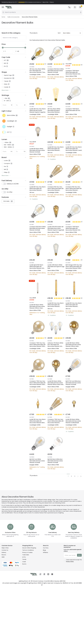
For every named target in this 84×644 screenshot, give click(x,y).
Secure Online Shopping (29, 548)
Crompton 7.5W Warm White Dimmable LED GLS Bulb (73, 110)
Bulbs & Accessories (14, 17)
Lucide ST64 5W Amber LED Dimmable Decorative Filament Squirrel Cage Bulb (56, 228)
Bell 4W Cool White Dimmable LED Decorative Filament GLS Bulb (37, 461)
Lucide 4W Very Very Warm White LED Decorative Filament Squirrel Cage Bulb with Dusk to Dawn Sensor (38, 111)
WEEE (3, 557)
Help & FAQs (5, 548)
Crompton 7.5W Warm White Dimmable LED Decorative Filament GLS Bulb (73, 73)
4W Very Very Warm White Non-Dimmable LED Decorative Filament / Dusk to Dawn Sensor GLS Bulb (38, 71)
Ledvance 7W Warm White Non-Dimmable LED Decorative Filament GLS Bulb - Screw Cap (55, 345)
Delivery (4, 552)
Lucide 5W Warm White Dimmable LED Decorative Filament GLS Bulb (37, 150)
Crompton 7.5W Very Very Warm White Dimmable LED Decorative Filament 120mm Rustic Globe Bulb (38, 345)
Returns (4, 555)
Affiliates (45, 552)
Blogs (44, 550)
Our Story (46, 548)
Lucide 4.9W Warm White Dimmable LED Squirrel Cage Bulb (56, 267)
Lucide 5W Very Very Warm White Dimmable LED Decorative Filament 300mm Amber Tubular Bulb (56, 150)
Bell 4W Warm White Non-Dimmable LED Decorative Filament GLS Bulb (55, 461)
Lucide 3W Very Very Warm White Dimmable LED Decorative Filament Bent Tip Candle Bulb (38, 422)
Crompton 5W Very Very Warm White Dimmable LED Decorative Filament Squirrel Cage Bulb (56, 189)
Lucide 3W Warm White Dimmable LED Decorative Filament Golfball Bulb (73, 421)
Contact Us (5, 550)
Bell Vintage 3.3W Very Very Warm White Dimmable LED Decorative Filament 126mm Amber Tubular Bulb (74, 267)
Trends (24, 559)
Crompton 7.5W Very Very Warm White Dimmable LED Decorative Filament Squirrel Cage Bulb (56, 422)
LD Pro (24, 557)
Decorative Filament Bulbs (30, 17)
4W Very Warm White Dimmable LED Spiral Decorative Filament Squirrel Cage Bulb (54, 111)
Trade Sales (26, 555)
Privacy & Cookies (27, 552)
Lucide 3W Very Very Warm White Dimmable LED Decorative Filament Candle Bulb (74, 149)
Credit (24, 562)
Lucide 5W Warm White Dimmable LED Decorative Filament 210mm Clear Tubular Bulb (37, 307)
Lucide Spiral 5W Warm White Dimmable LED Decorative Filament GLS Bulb (37, 267)
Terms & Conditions (28, 550)
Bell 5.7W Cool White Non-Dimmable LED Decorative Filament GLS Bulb (73, 383)
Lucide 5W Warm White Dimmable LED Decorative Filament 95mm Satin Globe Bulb (56, 384)
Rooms (24, 564)
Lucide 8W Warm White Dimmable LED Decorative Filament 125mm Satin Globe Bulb (73, 345)
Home (3, 17)
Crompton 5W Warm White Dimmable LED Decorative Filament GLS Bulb (56, 71)
